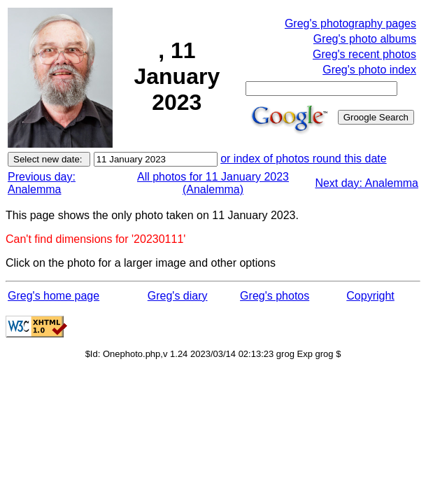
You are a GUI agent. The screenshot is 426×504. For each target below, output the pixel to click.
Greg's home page (54, 296)
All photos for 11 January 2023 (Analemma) (213, 183)
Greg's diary (178, 296)
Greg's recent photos (364, 54)
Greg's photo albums (365, 39)
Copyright (370, 296)
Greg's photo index (369, 70)
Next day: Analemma (367, 183)
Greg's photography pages (350, 23)
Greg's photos (275, 296)
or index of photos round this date (304, 159)
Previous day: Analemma (42, 183)
